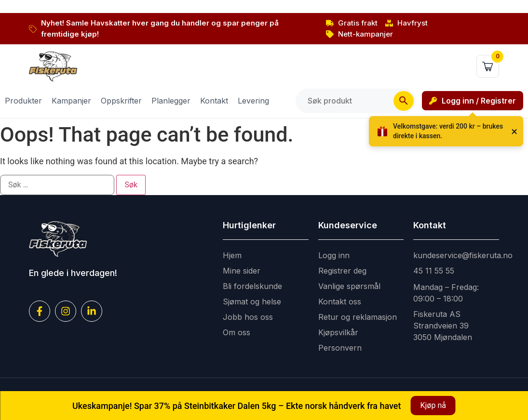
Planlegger (171, 101)
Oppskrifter (121, 101)
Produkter (23, 101)
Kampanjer (71, 101)
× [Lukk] (514, 131)
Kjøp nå (433, 405)
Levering (253, 101)
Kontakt (214, 101)
